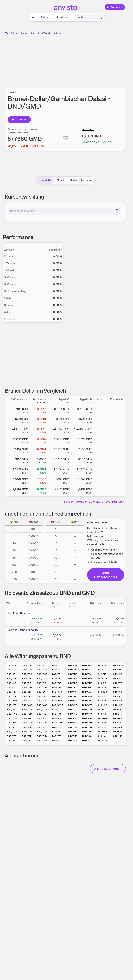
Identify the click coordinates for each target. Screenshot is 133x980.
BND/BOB (27, 674)
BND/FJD (57, 683)
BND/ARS (87, 665)
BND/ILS (41, 692)
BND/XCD (12, 718)
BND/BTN (12, 674)
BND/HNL (57, 687)
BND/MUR (117, 705)
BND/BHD (57, 670)
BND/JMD (57, 692)
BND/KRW (27, 732)
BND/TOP (117, 732)
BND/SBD (57, 723)
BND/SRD (42, 732)
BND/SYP (72, 732)
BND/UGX (87, 736)
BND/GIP (102, 683)
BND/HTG (42, 687)
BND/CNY (42, 679)
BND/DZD (57, 665)
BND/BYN (102, 740)
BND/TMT (72, 736)
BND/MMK (87, 710)
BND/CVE (42, 696)
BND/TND (42, 736)
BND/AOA (72, 665)
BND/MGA (42, 705)
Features (63, 17)
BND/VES (72, 740)
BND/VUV (57, 740)
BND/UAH (102, 736)
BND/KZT (57, 696)
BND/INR (87, 687)
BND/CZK (27, 736)
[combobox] (64, 211)
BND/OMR (117, 714)
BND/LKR (87, 727)
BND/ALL (42, 665)
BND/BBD (87, 670)
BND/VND (87, 740)
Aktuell (45, 17)
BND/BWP (42, 674)
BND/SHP (102, 727)
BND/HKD (72, 687)
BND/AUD (27, 670)
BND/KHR (12, 696)
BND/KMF (117, 696)
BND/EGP (27, 665)
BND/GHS (87, 683)
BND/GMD (72, 683)
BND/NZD (27, 714)
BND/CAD (27, 696)
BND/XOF (117, 674)
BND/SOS (72, 727)
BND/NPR (117, 710)
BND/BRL (57, 674)
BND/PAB (42, 718)
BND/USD (42, 740)
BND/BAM (12, 701)
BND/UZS (27, 740)
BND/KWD (42, 701)
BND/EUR (27, 683)
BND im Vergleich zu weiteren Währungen (94, 501)
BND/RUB (42, 723)
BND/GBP (72, 674)
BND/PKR (27, 718)
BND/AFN (12, 665)
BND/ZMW (57, 701)
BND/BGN (87, 674)
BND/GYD (27, 687)
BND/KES (87, 696)
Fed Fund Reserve (19, 613)
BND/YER (87, 692)
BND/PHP (102, 718)
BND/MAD (102, 705)
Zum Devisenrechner (106, 575)
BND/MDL (57, 710)
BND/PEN (87, 718)
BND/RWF (12, 723)
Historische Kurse (81, 180)
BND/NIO (42, 714)
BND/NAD (102, 710)
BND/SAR (87, 723)
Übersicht (45, 180)
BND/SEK (102, 723)
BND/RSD (12, 727)
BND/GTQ (117, 683)
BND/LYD (12, 705)
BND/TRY (57, 736)
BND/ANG (72, 714)
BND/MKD (12, 710)
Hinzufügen (19, 120)
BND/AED (87, 679)
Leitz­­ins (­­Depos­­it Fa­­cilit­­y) (23, 630)
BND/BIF (102, 674)
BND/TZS (87, 732)
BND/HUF (117, 736)
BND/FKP (42, 683)
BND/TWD (12, 714)
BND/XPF (12, 679)
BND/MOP (27, 705)
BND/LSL (102, 701)
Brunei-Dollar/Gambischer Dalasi (46, 33)
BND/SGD (57, 727)
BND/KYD (117, 692)
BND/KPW (87, 714)
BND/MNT (72, 710)
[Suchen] (117, 211)
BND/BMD (117, 670)
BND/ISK (26, 692)
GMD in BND (88, 130)
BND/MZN (27, 710)
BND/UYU (12, 740)
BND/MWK (57, 705)
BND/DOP (117, 679)
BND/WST (72, 723)
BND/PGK (57, 718)
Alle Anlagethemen (108, 769)
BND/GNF (12, 687)
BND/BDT (72, 670)
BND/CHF (117, 723)
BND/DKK (72, 679)
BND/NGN (57, 714)
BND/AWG (118, 665)
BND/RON (27, 723)
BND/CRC (57, 679)
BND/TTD (12, 736)
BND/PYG (72, 718)
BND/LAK (87, 701)
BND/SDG (12, 732)
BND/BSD (42, 670)
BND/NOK (102, 714)
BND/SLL (42, 727)
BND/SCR (27, 727)
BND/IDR (102, 687)
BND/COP (102, 696)
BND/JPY (72, 692)
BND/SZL (57, 732)
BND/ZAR (117, 727)
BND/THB (102, 732)
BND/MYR (72, 705)
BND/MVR (87, 705)
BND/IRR (11, 692)
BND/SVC (12, 683)
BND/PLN (117, 718)
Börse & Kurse (11, 33)
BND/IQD (117, 687)
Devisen (24, 33)
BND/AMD (102, 665)
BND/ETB (12, 670)
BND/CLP (27, 679)
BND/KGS (72, 701)
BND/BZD (102, 670)
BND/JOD (102, 692)
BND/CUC (27, 701)
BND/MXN (42, 710)
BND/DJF (102, 679)
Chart (60, 180)
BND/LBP (117, 701)
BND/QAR (72, 696)
